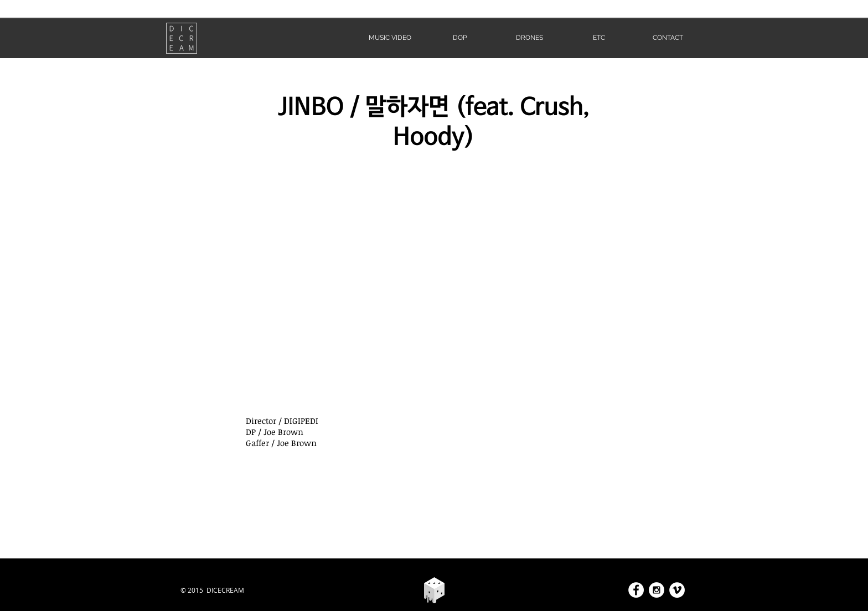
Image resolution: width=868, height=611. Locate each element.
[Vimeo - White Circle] (677, 590)
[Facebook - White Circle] (636, 590)
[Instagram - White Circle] (657, 590)
